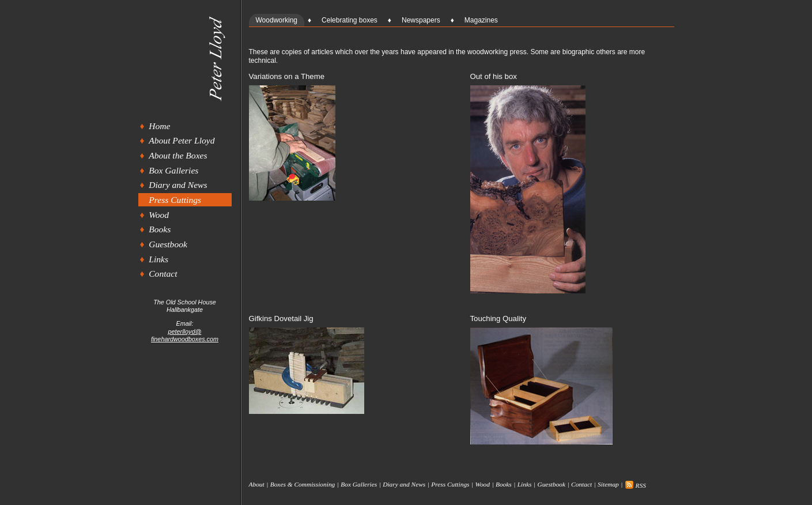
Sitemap (608, 485)
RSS (635, 485)
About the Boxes (178, 155)
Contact (163, 274)
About (257, 485)
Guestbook (168, 244)
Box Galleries (173, 170)
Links (158, 259)
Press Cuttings (175, 200)
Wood (159, 215)
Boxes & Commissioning (303, 485)
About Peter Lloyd (182, 140)
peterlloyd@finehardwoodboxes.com (185, 335)
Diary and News (178, 185)
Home (159, 126)
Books (160, 229)
